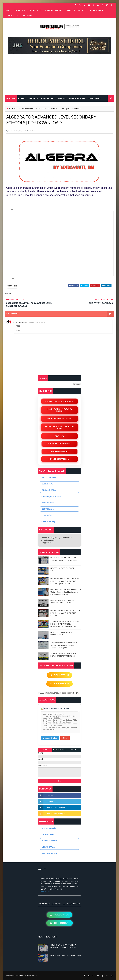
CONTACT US (13, 16)
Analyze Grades (50, 738)
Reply (18, 330)
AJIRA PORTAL (48, 847)
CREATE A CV (35, 10)
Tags (74, 750)
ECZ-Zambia (47, 515)
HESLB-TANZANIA (49, 841)
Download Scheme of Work (59, 419)
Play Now (59, 436)
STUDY (14, 109)
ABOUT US (27, 16)
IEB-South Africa (49, 490)
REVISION (33, 98)
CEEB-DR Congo (49, 522)
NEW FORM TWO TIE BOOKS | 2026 (65, 955)
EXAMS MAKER (97, 10)
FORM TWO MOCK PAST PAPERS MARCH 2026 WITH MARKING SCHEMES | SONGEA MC (65, 581)
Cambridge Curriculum (51, 496)
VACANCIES (20, 10)
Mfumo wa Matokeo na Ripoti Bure (59, 427)
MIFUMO (62, 98)
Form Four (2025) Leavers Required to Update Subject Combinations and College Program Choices (66, 592)
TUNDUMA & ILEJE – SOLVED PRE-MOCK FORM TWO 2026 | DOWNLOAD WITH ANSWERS (65, 624)
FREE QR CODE (32, 105)
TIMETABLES (94, 98)
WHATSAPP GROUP (53, 10)
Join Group (59, 684)
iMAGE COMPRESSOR (60, 459)
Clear (65, 738)
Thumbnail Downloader (59, 444)
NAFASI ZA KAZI (77, 98)
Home (12, 98)
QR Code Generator (60, 451)
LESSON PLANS (14, 105)
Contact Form (45, 750)
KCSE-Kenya (47, 484)
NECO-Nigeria (48, 509)
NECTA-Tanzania (49, 478)
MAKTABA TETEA (49, 853)
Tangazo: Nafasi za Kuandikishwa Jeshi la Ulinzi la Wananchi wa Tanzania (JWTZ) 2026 (64, 645)
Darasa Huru (22, 323)
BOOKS (22, 98)
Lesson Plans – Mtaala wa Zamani (59, 410)
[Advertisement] (61, 76)
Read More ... (46, 891)
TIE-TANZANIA (48, 835)
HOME (8, 10)
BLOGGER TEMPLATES (76, 10)
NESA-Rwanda (48, 503)
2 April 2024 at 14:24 (37, 323)
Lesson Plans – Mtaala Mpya (59, 401)
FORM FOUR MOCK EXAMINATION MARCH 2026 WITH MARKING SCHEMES (65, 613)
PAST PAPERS (48, 98)
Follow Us (59, 675)
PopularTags (60, 750)
